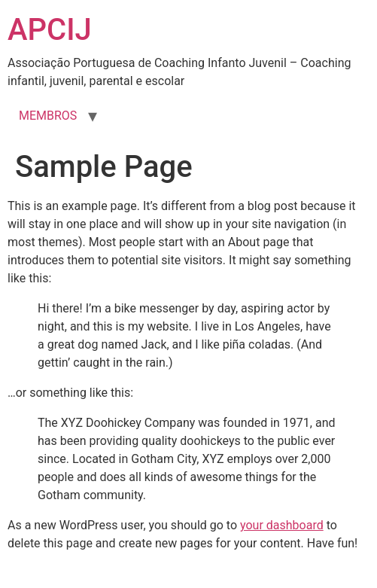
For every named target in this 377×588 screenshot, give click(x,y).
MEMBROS (48, 116)
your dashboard (282, 525)
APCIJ (50, 30)
